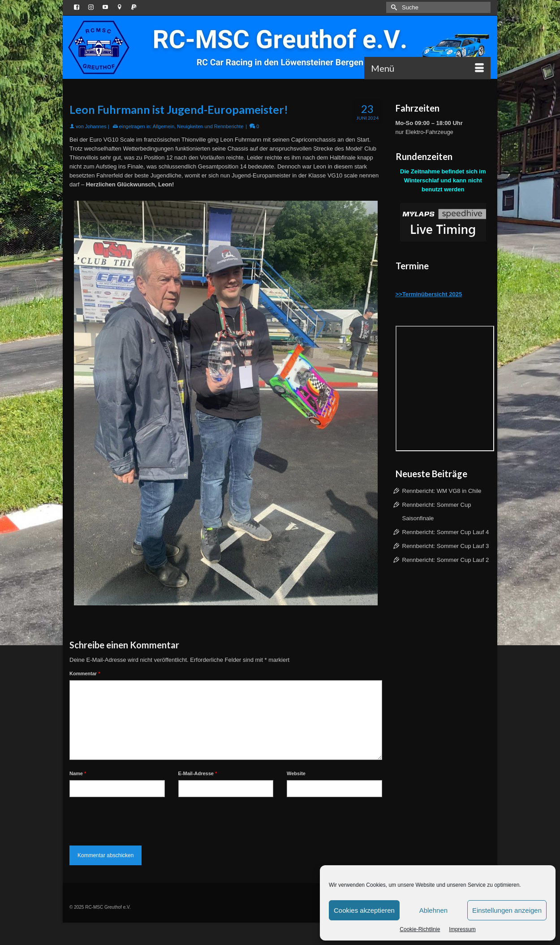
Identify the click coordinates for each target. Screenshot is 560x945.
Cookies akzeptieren (364, 910)
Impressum (462, 929)
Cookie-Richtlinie (420, 929)
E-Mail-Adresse (198, 773)
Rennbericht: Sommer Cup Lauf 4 (446, 532)
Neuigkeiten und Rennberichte (210, 126)
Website (296, 773)
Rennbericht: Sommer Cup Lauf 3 (446, 546)
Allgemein (164, 126)
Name (78, 773)
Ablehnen (433, 910)
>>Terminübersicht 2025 (429, 294)
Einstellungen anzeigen (507, 910)
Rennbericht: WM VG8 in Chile (442, 491)
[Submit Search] (393, 7)
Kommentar (85, 673)
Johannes (96, 126)
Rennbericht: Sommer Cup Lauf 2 (446, 560)
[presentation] (138, 819)
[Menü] (427, 68)
